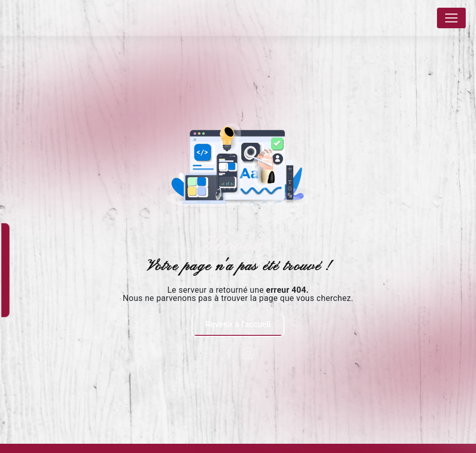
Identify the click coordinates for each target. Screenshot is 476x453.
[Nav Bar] (451, 18)
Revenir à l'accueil (238, 324)
